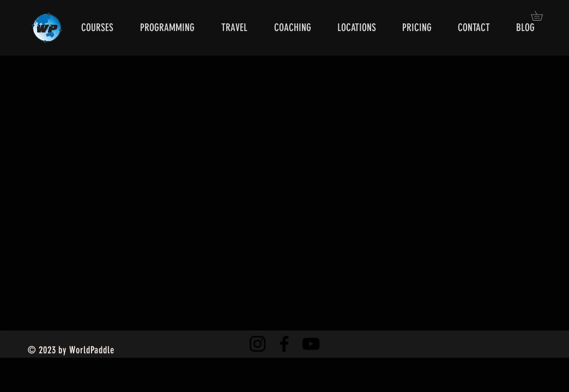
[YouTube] (311, 344)
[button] (541, 16)
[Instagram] (258, 344)
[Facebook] (284, 344)
